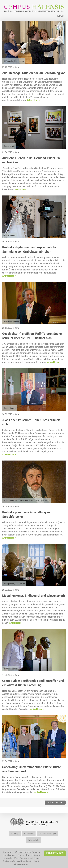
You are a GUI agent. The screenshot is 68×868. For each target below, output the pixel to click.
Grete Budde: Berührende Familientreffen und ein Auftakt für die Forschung (33, 683)
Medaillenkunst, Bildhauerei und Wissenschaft (34, 596)
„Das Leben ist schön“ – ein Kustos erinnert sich (31, 422)
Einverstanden (55, 853)
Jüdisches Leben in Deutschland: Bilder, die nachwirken (31, 160)
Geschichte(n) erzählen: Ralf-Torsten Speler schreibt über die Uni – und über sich (32, 336)
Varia (17, 67)
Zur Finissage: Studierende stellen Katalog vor (34, 73)
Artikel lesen (33, 100)
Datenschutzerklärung (29, 855)
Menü (60, 16)
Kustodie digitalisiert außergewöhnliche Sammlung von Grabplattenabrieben (29, 249)
